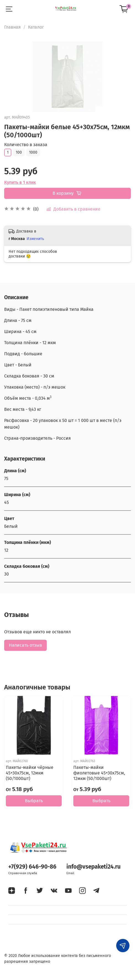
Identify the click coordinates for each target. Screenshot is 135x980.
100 (19, 152)
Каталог (36, 27)
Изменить (35, 239)
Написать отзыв (25, 645)
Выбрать (34, 801)
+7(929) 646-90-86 (32, 867)
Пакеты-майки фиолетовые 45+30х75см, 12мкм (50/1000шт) (99, 773)
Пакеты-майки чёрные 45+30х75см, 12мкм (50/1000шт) (30, 773)
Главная (12, 27)
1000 (33, 152)
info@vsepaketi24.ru (94, 867)
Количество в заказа (26, 145)
